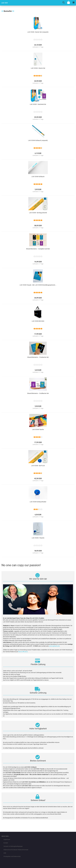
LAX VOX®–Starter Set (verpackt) (38, 32)
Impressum (7, 839)
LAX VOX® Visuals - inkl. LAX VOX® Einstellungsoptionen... (38, 285)
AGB (5, 853)
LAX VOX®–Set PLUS (38, 466)
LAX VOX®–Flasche (38, 538)
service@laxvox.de (54, 646)
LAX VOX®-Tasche (38, 429)
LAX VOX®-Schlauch (38, 177)
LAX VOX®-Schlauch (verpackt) (38, 140)
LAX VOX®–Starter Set (38, 68)
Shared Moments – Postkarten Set (38, 357)
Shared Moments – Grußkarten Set (38, 393)
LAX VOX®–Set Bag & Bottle (38, 213)
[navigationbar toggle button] (73, 3)
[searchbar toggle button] (63, 3)
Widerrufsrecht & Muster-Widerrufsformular (16, 850)
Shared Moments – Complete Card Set (38, 249)
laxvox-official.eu (23, 652)
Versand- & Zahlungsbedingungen (13, 846)
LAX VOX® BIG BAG (38, 321)
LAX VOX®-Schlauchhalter (38, 502)
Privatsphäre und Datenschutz (12, 856)
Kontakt (6, 843)
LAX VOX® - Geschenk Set (38, 104)
